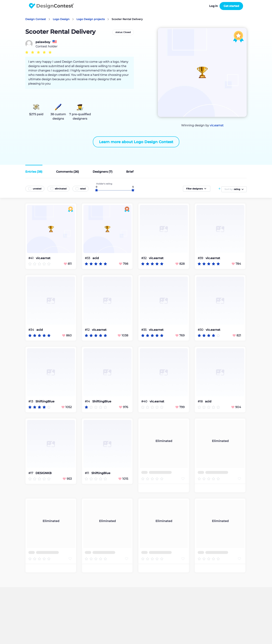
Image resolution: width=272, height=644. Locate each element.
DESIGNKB (44, 473)
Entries (34, 172)
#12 (88, 330)
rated (83, 189)
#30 (201, 330)
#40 (145, 401)
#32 (144, 258)
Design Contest (36, 19)
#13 (31, 401)
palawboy (43, 42)
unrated (37, 189)
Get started (231, 6)
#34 (32, 330)
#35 (144, 330)
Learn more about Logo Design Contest (136, 142)
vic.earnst (217, 125)
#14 (88, 401)
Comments (68, 172)
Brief (130, 172)
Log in (213, 6)
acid (96, 258)
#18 (201, 401)
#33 (88, 258)
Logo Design (61, 19)
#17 (31, 473)
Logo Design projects (91, 19)
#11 (87, 473)
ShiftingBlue (45, 401)
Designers (103, 172)
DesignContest (51, 6)
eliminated (61, 189)
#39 (201, 258)
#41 (31, 258)
